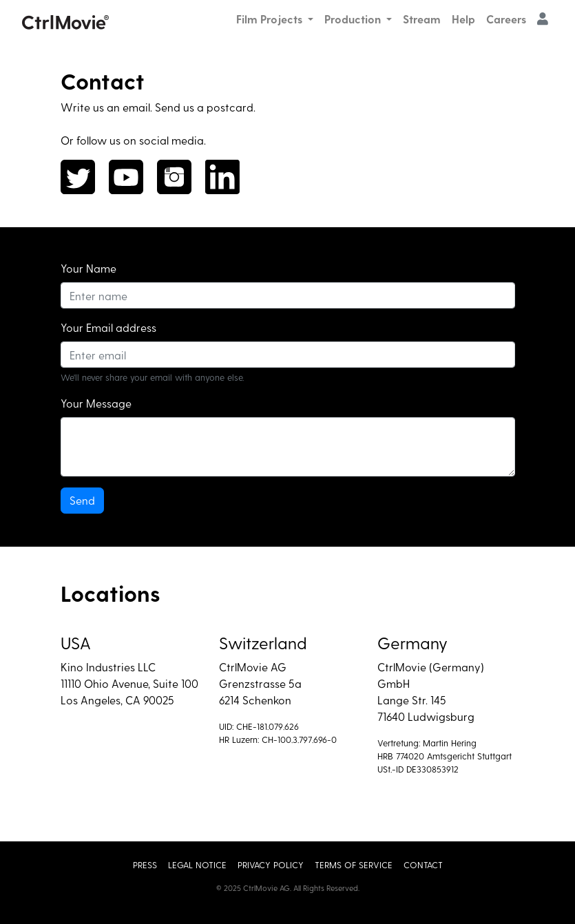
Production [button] (354, 19)
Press (145, 864)
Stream (422, 19)
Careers (506, 19)
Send (82, 500)
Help (463, 19)
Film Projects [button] (271, 19)
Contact (423, 864)
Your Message (96, 403)
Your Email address (108, 327)
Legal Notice (197, 864)
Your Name (88, 268)
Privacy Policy (271, 864)
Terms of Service (354, 864)
